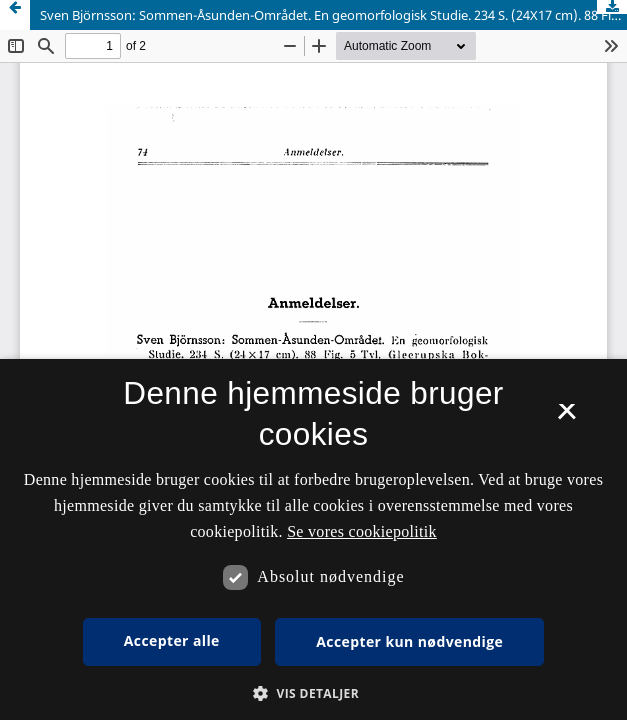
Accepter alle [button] (172, 640)
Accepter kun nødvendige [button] (409, 641)
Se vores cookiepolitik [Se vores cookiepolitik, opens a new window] (362, 531)
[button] (313, 693)
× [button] (566, 418)
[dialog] (313, 539)
